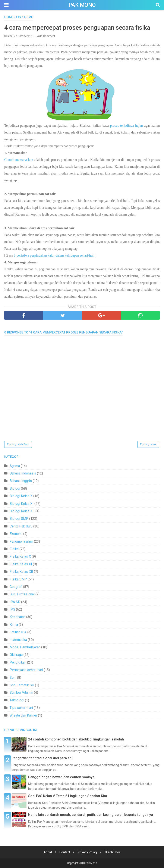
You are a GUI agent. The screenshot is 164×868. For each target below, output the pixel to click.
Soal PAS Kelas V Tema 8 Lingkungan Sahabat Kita (68, 796)
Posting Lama (148, 445)
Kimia (14, 625)
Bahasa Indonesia (23, 474)
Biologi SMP (19, 519)
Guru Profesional (22, 595)
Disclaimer (114, 852)
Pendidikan (18, 663)
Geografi (16, 587)
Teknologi (17, 700)
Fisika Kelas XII (21, 572)
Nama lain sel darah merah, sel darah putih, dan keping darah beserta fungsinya (91, 815)
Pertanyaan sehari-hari (26, 670)
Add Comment (46, 36)
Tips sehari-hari (21, 708)
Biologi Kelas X (21, 496)
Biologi (15, 489)
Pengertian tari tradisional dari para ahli (42, 759)
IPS (12, 610)
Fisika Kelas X (20, 557)
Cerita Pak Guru (21, 527)
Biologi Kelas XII (22, 511)
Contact (64, 852)
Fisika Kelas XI (21, 564)
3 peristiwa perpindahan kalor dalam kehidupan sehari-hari (54, 256)
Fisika (14, 549)
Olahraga (16, 655)
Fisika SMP (18, 579)
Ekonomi (16, 534)
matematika (18, 640)
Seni (13, 678)
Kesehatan (18, 617)
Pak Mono (82, 5)
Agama (15, 466)
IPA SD (15, 602)
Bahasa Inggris (21, 481)
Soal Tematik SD (22, 685)
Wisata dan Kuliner (23, 716)
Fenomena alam (21, 542)
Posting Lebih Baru (18, 445)
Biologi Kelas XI (22, 504)
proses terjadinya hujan (127, 126)
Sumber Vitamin (21, 693)
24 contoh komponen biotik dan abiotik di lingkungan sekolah (76, 739)
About (47, 852)
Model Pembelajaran (25, 647)
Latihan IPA (18, 632)
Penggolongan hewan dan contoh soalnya (61, 777)
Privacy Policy (88, 852)
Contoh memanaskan (19, 160)
